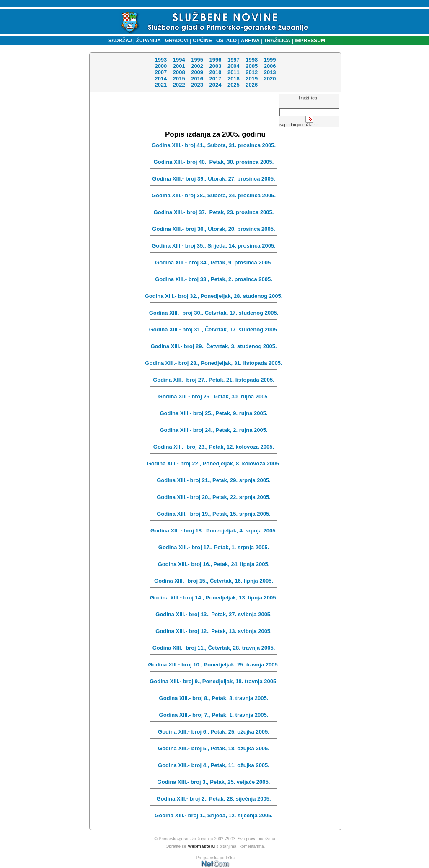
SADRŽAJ (118, 41)
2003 (215, 66)
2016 (197, 79)
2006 (270, 66)
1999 (270, 60)
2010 (215, 72)
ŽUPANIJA (149, 41)
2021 (161, 85)
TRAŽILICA (277, 41)
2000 (161, 66)
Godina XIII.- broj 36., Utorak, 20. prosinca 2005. (213, 229)
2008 (179, 72)
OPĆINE (202, 41)
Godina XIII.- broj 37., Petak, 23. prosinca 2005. (214, 212)
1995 (197, 60)
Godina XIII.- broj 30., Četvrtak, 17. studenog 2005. (214, 313)
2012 (252, 72)
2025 (234, 85)
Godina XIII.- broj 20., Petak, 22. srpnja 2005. (214, 497)
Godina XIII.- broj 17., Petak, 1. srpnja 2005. (214, 547)
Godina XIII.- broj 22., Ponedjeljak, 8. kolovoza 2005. (214, 464)
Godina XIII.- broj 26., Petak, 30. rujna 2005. (214, 397)
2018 (234, 79)
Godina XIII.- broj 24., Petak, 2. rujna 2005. (213, 430)
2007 (161, 72)
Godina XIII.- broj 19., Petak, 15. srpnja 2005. (214, 514)
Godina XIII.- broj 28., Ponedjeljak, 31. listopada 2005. (213, 363)
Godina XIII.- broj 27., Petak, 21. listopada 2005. (214, 380)
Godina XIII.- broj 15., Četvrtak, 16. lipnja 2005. (214, 581)
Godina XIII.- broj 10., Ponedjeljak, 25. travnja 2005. (214, 665)
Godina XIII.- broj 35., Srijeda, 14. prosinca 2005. (214, 246)
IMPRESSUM (310, 41)
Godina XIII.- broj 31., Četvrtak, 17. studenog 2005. (214, 329)
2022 (179, 85)
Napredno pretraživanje (299, 125)
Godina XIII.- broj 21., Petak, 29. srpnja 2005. (214, 480)
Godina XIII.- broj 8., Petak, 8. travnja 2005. (214, 698)
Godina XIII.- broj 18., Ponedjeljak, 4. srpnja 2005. (214, 531)
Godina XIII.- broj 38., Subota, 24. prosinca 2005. (214, 195)
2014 (161, 79)
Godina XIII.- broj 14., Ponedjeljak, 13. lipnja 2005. (214, 598)
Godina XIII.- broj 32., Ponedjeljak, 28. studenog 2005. (214, 296)
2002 (197, 66)
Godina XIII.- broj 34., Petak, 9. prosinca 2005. (214, 262)
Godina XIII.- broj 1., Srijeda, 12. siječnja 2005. (214, 815)
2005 (252, 66)
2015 (179, 79)
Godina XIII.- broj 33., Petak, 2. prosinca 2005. (214, 279)
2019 (252, 79)
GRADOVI (177, 41)
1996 (215, 60)
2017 (215, 79)
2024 (215, 85)
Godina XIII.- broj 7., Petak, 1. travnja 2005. (214, 715)
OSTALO (226, 41)
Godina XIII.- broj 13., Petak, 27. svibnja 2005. (213, 614)
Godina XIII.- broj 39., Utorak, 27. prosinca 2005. (213, 179)
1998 (252, 60)
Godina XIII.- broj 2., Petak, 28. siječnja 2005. (213, 799)
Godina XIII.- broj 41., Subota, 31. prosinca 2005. (214, 145)
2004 (234, 66)
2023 (197, 85)
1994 (179, 60)
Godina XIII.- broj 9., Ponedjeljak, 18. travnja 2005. (214, 681)
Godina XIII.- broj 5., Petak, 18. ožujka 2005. (214, 748)
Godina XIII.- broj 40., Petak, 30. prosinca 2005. (214, 162)
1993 (161, 60)
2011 (234, 72)
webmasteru (202, 846)
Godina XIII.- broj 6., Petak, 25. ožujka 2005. (214, 732)
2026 (252, 85)
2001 (179, 66)
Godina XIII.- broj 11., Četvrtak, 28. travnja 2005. (214, 648)
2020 (270, 79)
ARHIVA (250, 41)
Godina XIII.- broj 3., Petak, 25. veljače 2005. (214, 782)
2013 (270, 72)
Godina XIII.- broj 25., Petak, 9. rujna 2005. (213, 413)
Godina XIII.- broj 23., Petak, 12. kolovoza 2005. (214, 447)
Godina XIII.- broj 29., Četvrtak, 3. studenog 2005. (213, 346)
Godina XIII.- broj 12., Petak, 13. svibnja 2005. (213, 631)
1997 (234, 60)
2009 (197, 72)
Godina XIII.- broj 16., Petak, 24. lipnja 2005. (214, 564)
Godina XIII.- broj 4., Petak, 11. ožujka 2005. (214, 765)
